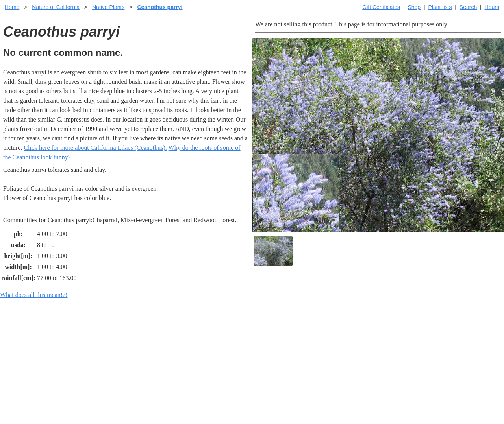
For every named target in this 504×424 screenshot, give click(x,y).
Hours (492, 7)
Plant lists (440, 7)
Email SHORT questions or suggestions (204, 399)
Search (468, 7)
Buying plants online (280, 346)
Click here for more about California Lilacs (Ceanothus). (95, 148)
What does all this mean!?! (34, 295)
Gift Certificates (381, 7)
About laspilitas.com (380, 358)
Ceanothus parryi (160, 7)
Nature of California (56, 7)
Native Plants (108, 7)
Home (12, 7)
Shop (414, 7)
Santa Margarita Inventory (388, 333)
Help (260, 333)
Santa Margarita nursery (385, 346)
